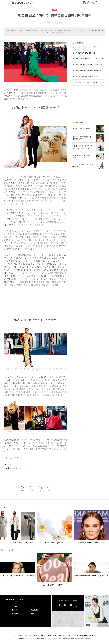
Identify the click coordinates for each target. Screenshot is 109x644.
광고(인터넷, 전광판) (63, 635)
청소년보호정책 (92, 635)
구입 (105, 625)
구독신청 (15, 635)
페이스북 (60, 605)
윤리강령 (26, 635)
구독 (99, 625)
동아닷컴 (50, 635)
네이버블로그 (77, 605)
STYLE (54, 10)
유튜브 (71, 605)
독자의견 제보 (32, 635)
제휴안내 (71, 635)
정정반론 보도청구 (41, 635)
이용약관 (76, 635)
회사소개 (55, 635)
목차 (94, 625)
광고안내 (21, 635)
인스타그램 (65, 605)
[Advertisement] (31, 301)
